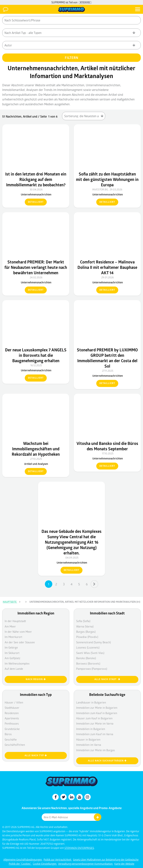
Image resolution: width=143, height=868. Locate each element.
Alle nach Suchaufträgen (107, 761)
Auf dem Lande (14, 669)
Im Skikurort (12, 653)
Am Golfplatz (12, 658)
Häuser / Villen (14, 702)
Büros (8, 734)
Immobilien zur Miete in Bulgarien (97, 708)
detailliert (36, 202)
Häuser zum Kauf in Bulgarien (94, 718)
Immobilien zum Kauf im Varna (95, 734)
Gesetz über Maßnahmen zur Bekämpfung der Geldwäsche (106, 860)
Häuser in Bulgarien (88, 739)
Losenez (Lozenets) (88, 647)
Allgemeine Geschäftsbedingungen (23, 860)
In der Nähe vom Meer (18, 632)
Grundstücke (12, 729)
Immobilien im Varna (89, 745)
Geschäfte (11, 739)
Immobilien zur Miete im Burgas (96, 750)
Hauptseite (10, 602)
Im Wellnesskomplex (17, 663)
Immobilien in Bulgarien (91, 729)
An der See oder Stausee (20, 642)
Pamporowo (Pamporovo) (92, 669)
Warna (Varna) (85, 626)
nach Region (36, 679)
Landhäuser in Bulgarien (91, 702)
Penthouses (12, 723)
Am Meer (10, 626)
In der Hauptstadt (15, 621)
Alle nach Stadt (107, 679)
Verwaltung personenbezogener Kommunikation (86, 864)
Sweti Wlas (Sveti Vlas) (90, 653)
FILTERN (72, 58)
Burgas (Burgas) (86, 632)
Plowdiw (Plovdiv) (87, 637)
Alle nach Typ (36, 755)
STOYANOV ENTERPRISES (79, 848)
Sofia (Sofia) (83, 621)
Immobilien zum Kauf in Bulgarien (97, 713)
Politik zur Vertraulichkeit (58, 860)
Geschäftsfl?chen (15, 745)
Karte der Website (124, 864)
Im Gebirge (11, 647)
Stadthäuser (12, 708)
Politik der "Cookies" (20, 864)
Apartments (12, 718)
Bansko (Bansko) (86, 658)
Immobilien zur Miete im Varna (95, 723)
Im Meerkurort (13, 637)
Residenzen (12, 713)
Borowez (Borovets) (88, 663)
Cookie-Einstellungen (45, 864)
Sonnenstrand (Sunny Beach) (93, 642)
